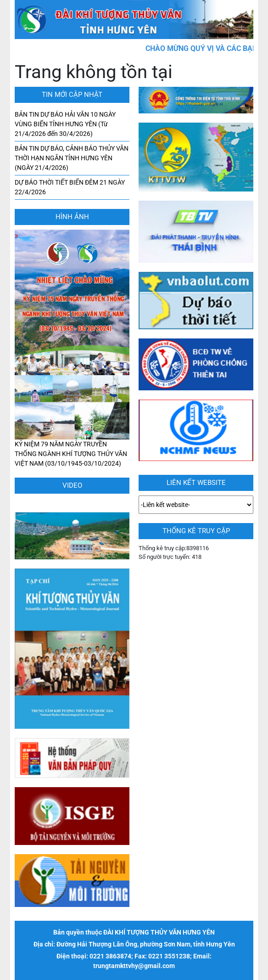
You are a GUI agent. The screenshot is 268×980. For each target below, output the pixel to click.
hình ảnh (72, 217)
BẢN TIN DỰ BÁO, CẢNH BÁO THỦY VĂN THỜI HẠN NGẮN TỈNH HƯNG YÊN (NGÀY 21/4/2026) (72, 158)
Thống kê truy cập (196, 531)
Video (72, 485)
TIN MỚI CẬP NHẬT (72, 95)
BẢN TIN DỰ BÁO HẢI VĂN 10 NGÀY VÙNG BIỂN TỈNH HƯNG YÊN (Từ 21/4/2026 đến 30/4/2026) (65, 124)
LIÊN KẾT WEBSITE (196, 483)
